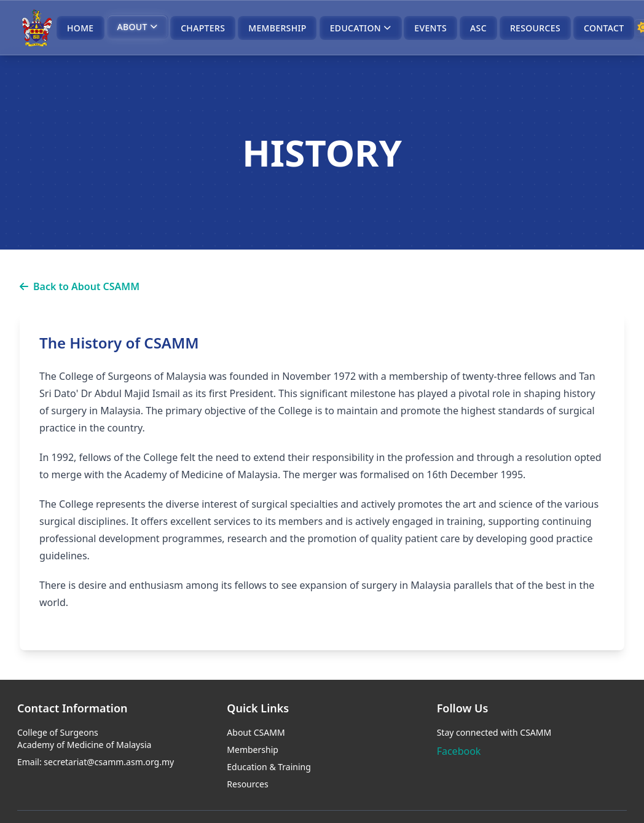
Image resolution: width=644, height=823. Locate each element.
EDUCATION (361, 28)
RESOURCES (535, 28)
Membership (253, 750)
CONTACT (604, 28)
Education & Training (269, 767)
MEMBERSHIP (277, 28)
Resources (247, 784)
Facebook (459, 751)
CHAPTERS (203, 28)
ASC (478, 28)
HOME (80, 28)
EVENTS (430, 28)
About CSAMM (256, 732)
